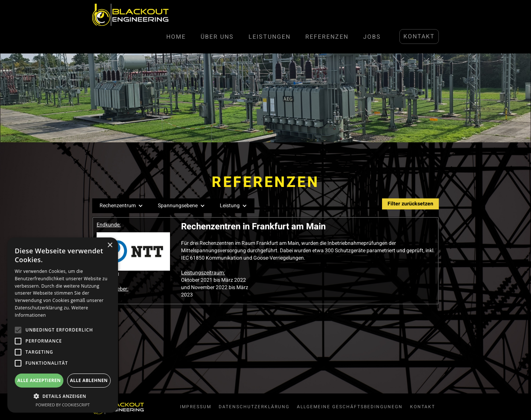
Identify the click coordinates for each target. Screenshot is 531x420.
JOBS (372, 37)
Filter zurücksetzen (410, 204)
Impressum (196, 407)
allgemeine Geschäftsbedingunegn (350, 407)
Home (176, 37)
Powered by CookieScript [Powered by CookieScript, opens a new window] (63, 405)
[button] (121, 206)
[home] (130, 15)
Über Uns (217, 37)
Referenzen (327, 37)
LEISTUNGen (270, 37)
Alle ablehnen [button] (89, 380)
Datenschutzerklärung (254, 407)
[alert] (63, 325)
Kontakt (419, 37)
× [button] (110, 245)
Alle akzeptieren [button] (39, 380)
